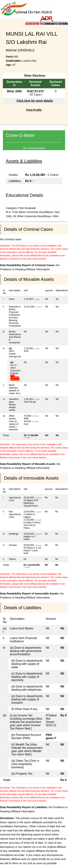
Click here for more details (35, 101)
